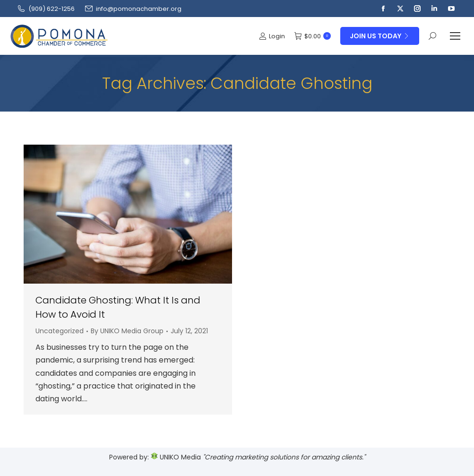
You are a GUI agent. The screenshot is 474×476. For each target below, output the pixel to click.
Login (272, 36)
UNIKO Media (176, 457)
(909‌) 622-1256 (46, 9)
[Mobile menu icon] (455, 36)
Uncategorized (60, 331)
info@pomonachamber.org (133, 9)
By (127, 331)
